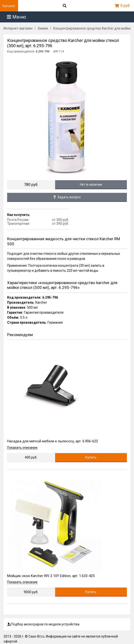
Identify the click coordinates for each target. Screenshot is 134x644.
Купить (91, 457)
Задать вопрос (67, 197)
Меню (17, 17)
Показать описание (22, 448)
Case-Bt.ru (36, 636)
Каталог (9, 6)
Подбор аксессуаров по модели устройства (43, 624)
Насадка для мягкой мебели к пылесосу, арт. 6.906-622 (53, 441)
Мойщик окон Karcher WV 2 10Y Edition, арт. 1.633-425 (51, 576)
